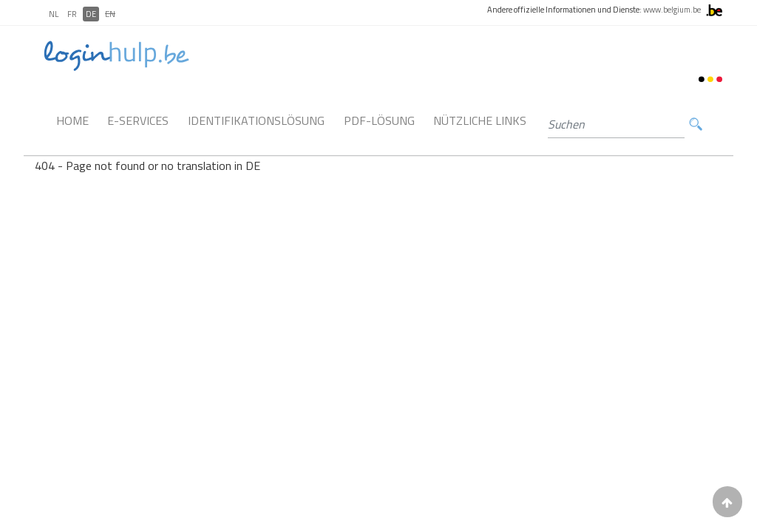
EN (110, 14)
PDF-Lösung (379, 120)
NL (54, 14)
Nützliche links (480, 120)
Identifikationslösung (256, 120)
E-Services (138, 120)
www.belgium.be (672, 10)
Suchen (696, 125)
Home (72, 120)
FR (72, 14)
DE (91, 14)
